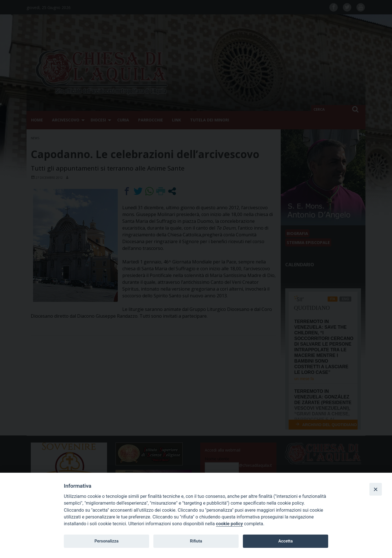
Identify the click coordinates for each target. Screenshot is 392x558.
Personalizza (106, 541)
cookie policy (229, 524)
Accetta (285, 541)
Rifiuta (196, 541)
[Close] (376, 489)
